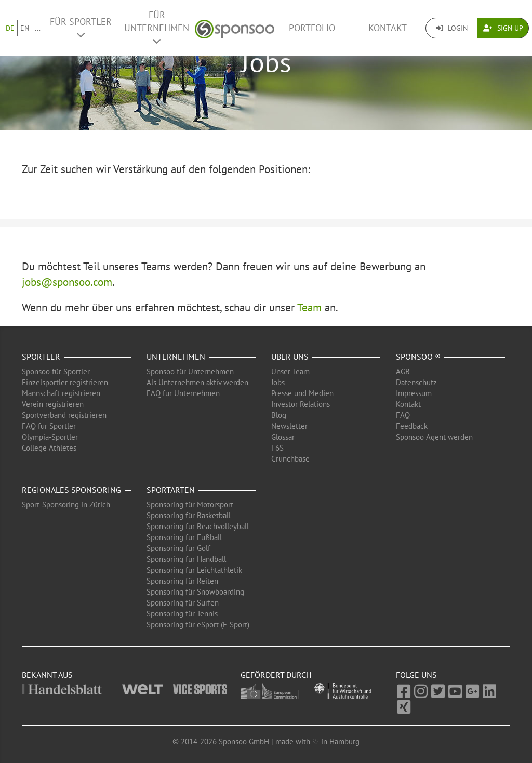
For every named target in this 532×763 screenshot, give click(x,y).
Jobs (278, 382)
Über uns (290, 357)
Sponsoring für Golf (178, 548)
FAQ (403, 415)
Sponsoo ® (418, 357)
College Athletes (49, 448)
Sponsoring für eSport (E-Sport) (198, 624)
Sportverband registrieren (64, 415)
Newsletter (289, 426)
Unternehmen (176, 357)
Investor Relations (301, 404)
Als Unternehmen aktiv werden (197, 382)
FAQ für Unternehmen (183, 393)
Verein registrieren (53, 404)
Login (452, 28)
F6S (277, 448)
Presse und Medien (302, 393)
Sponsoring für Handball (186, 559)
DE (10, 28)
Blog (279, 415)
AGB (403, 371)
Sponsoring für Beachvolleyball (198, 526)
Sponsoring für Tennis (182, 614)
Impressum (414, 393)
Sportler (41, 357)
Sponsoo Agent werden (434, 437)
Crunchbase (290, 459)
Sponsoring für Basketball (189, 515)
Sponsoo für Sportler (56, 371)
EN (25, 28)
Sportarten (171, 490)
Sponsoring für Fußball (184, 537)
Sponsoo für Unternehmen (190, 371)
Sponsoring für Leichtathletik (194, 570)
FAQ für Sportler (49, 426)
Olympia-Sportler (50, 437)
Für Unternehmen (157, 27)
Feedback (412, 426)
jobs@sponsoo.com (67, 282)
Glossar (283, 437)
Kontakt (388, 28)
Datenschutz (416, 382)
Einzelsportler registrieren (65, 382)
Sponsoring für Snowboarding (195, 592)
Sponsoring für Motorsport (190, 504)
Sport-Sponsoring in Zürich (66, 504)
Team (309, 307)
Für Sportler (81, 28)
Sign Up (503, 28)
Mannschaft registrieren (61, 393)
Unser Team (290, 371)
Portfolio (312, 28)
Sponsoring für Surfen (183, 603)
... (38, 28)
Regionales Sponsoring (71, 490)
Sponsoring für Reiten (182, 581)
